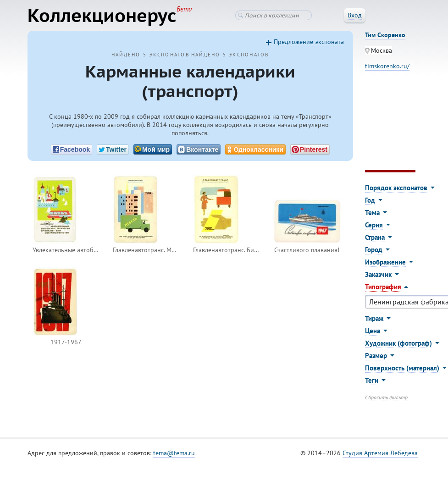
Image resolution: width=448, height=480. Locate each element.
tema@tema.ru (174, 453)
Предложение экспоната (309, 42)
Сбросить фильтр (386, 397)
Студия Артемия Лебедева (380, 453)
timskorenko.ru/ (387, 66)
